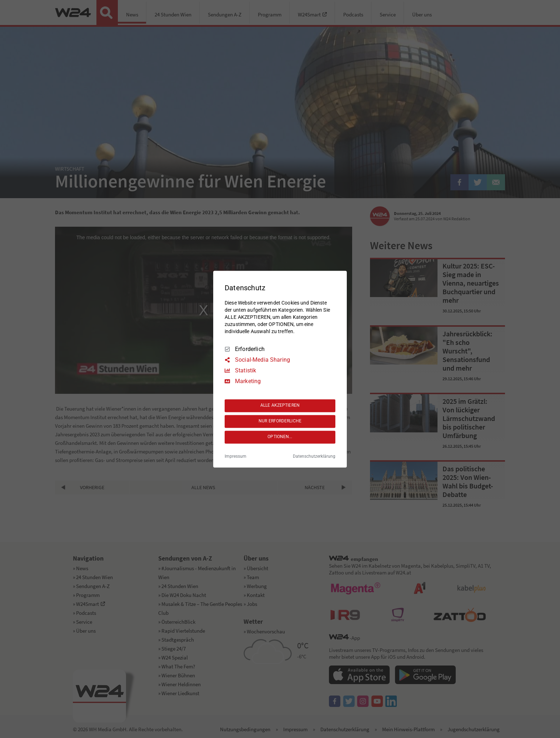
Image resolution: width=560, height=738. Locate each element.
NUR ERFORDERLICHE (280, 421)
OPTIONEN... (280, 437)
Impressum (236, 456)
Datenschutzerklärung (314, 456)
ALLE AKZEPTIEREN (280, 406)
